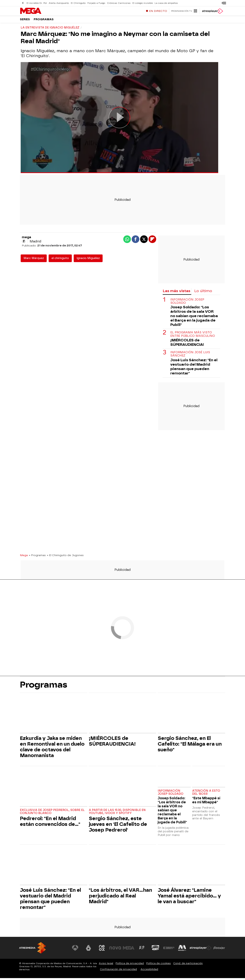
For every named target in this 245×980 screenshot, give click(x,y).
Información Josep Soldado (187, 303)
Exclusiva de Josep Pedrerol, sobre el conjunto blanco (52, 814)
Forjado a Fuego (95, 3)
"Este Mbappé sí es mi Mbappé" (206, 802)
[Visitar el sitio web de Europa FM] (169, 950)
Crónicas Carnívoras (117, 3)
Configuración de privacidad (118, 971)
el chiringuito (60, 260)
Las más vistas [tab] (176, 293)
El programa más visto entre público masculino (193, 336)
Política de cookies (158, 965)
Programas (44, 21)
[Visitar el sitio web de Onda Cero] (156, 950)
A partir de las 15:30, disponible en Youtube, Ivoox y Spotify (117, 814)
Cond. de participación (188, 965)
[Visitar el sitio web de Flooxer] (219, 950)
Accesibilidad (149, 971)
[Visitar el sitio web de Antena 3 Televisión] (76, 950)
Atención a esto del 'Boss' (206, 794)
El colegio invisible (140, 3)
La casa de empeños (164, 3)
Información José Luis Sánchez (190, 356)
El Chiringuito (77, 3)
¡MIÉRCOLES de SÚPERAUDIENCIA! (187, 344)
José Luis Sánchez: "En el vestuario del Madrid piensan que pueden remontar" (194, 369)
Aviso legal (106, 965)
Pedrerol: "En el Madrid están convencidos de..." (50, 823)
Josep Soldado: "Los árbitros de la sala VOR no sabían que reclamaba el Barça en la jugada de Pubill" (194, 318)
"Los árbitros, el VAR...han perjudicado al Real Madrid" (120, 898)
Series (25, 21)
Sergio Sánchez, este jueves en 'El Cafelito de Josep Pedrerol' (118, 826)
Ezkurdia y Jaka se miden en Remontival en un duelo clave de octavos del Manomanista (52, 749)
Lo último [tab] (203, 293)
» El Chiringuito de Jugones (65, 557)
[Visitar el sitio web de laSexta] (89, 950)
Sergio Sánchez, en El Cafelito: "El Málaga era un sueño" (190, 746)
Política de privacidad (130, 965)
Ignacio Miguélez (88, 260)
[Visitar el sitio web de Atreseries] (142, 950)
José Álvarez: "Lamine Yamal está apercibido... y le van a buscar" (189, 898)
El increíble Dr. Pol (37, 3)
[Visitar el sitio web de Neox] (102, 950)
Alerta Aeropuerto (58, 3)
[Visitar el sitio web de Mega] (129, 950)
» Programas (37, 557)
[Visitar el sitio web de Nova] (116, 950)
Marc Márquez (34, 260)
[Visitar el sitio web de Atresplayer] (201, 950)
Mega (24, 557)
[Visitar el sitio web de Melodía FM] (182, 950)
